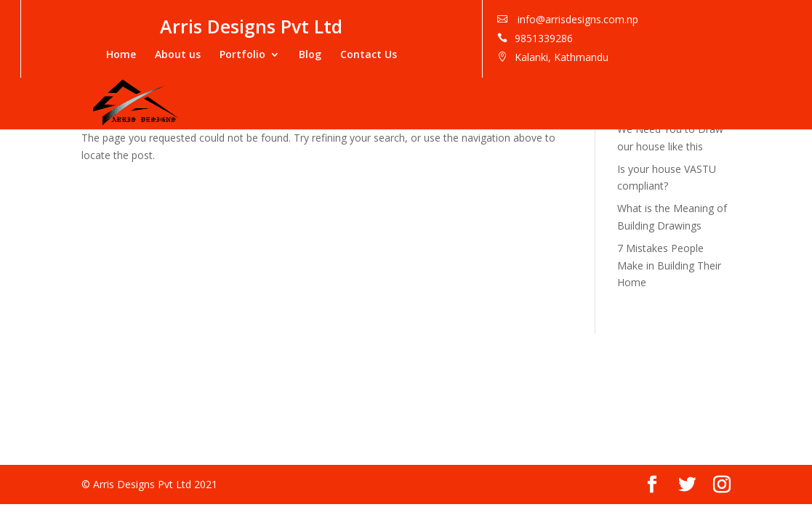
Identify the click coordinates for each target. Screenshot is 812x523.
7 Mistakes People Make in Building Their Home (669, 265)
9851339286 (689, 38)
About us (323, 54)
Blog (455, 54)
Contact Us (514, 54)
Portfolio (388, 54)
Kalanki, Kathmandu (707, 57)
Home (266, 54)
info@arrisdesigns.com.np (722, 19)
